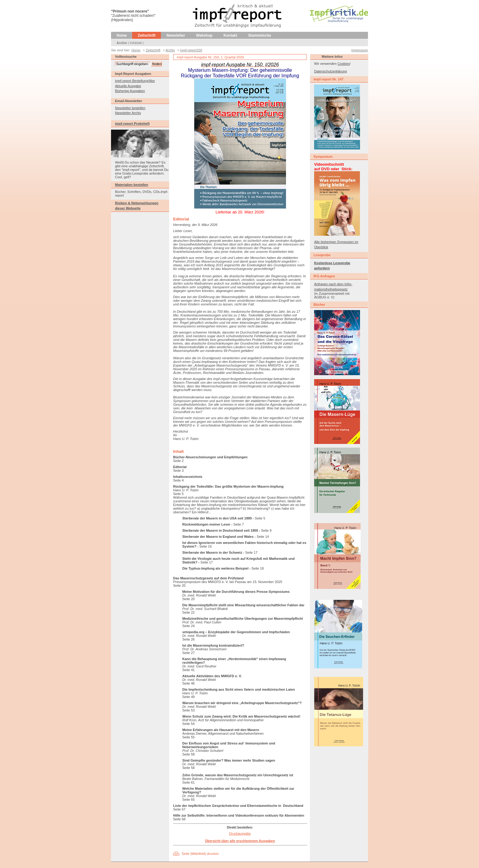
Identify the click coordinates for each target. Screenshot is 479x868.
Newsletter (176, 35)
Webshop (204, 35)
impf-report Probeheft (132, 124)
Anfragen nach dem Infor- (333, 284)
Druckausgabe (240, 833)
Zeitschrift (147, 35)
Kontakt (230, 35)
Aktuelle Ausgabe (128, 86)
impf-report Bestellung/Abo (135, 81)
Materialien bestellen (132, 185)
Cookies (343, 64)
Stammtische (260, 35)
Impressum (360, 50)
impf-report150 (191, 50)
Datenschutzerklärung (330, 71)
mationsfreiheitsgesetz (331, 289)
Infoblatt (136, 43)
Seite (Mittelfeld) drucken (200, 854)
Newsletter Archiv (128, 113)
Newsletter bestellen (130, 108)
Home (122, 35)
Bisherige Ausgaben (130, 91)
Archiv (122, 43)
